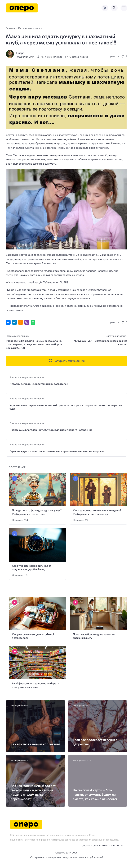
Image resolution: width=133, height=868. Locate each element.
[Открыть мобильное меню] (124, 8)
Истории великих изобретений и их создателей (39, 384)
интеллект (102, 148)
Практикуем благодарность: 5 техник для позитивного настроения (51, 430)
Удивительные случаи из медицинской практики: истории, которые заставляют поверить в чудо (66, 407)
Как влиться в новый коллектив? (35, 744)
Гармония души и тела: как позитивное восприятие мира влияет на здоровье (57, 451)
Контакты (117, 846)
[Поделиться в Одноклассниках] (21, 322)
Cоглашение (100, 846)
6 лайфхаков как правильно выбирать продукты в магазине (35, 685)
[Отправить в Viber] (27, 322)
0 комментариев (79, 57)
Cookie (86, 846)
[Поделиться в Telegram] (14, 322)
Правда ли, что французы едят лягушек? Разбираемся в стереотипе (37, 512)
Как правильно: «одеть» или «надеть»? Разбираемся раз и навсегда (97, 512)
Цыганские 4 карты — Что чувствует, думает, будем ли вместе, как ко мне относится (95, 794)
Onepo (20, 53)
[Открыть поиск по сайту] (114, 8)
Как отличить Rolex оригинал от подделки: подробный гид (32, 567)
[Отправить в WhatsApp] (33, 322)
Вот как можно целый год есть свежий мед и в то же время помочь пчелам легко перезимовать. (34, 792)
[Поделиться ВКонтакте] (8, 322)
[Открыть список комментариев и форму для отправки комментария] (66, 361)
